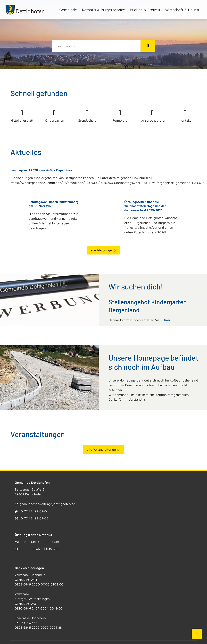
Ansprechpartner (153, 116)
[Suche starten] (148, 46)
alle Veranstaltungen (102, 449)
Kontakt (185, 116)
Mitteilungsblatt (22, 116)
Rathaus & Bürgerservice (104, 10)
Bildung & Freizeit (145, 10)
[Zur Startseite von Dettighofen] (25, 10)
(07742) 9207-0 (33, 511)
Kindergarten (55, 116)
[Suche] (96, 46)
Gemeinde (68, 10)
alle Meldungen (102, 250)
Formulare (120, 116)
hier (167, 320)
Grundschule (87, 116)
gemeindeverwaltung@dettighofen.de (47, 504)
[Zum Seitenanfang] (197, 634)
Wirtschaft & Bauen (182, 10)
